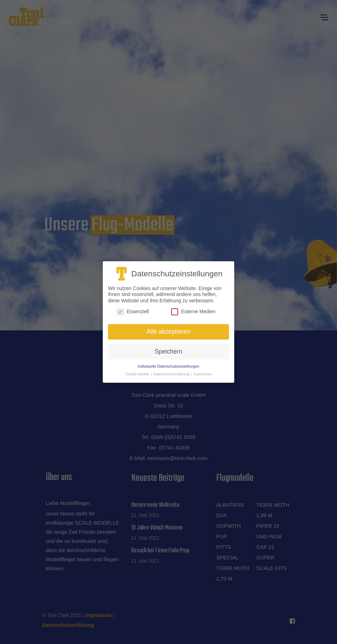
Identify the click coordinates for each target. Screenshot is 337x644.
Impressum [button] (203, 373)
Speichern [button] (168, 350)
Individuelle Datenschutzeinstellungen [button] (169, 365)
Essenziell (133, 311)
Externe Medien (193, 311)
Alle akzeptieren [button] (168, 330)
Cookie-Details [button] (138, 373)
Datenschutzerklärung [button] (172, 373)
